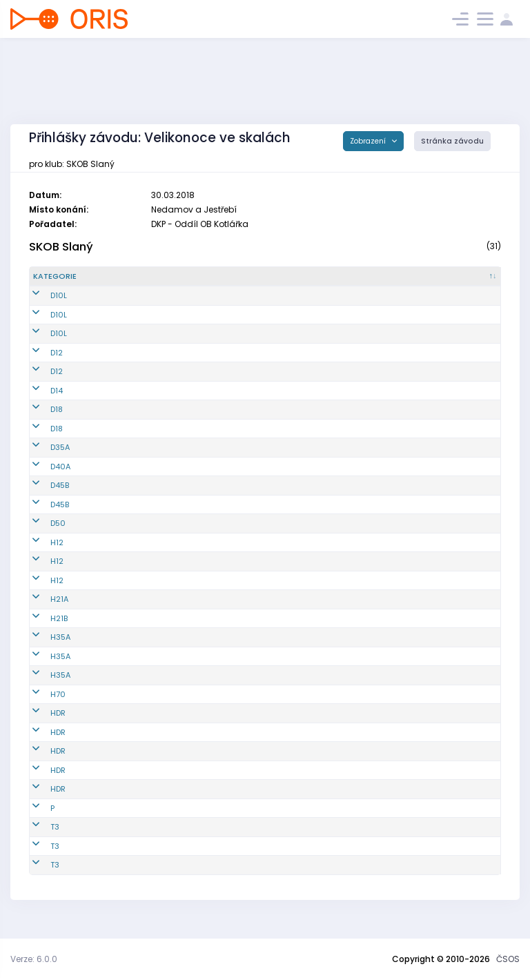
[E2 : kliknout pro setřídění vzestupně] (377, 282)
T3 (38, 839)
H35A (43, 649)
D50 (41, 535)
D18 (39, 421)
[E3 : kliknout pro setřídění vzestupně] (425, 282)
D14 (39, 402)
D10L (41, 307)
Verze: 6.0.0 (34, 959)
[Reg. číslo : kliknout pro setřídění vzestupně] (125, 282)
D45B (42, 497)
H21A (42, 611)
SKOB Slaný (61, 247)
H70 (41, 705)
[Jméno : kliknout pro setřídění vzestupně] (200, 282)
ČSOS (508, 959)
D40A (43, 478)
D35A (43, 459)
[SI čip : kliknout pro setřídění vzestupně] (475, 282)
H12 (40, 553)
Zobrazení (369, 141)
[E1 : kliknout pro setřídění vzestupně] (330, 282)
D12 (39, 364)
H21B (42, 629)
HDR (41, 725)
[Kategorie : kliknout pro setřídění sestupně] (64, 282)
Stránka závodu (452, 141)
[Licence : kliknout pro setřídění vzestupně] (277, 282)
